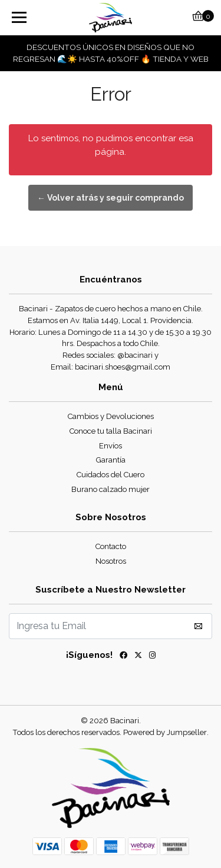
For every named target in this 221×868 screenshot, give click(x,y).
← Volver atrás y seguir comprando (111, 198)
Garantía (111, 460)
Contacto (111, 546)
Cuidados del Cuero (111, 475)
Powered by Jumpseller (165, 732)
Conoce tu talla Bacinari (111, 431)
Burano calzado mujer (111, 489)
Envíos (111, 446)
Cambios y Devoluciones (111, 416)
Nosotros (111, 561)
